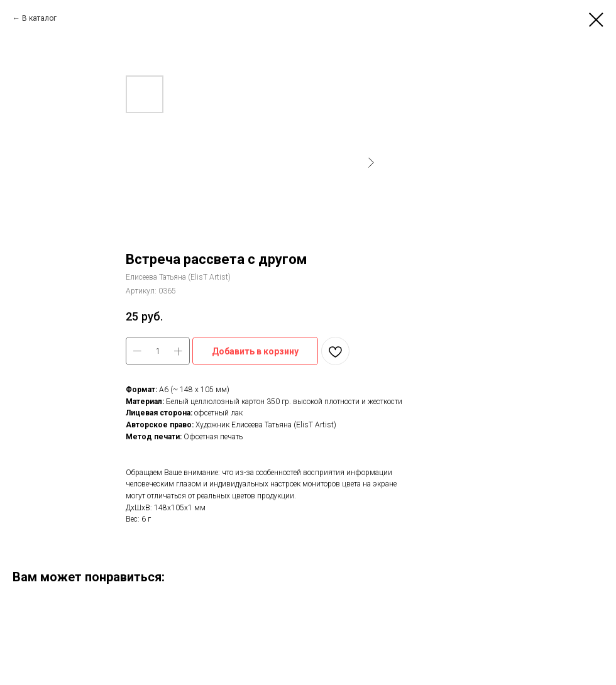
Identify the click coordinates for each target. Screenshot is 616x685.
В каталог (39, 18)
